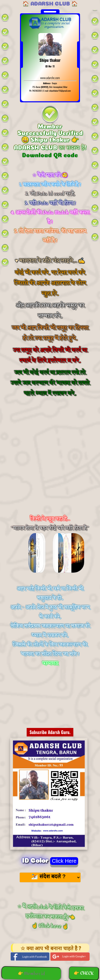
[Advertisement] (50, 463)
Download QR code (50, 154)
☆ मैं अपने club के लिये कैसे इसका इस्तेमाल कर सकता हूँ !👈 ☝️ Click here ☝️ (50, 916)
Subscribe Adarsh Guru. (50, 732)
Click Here (64, 861)
